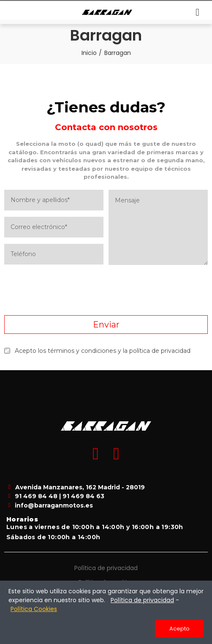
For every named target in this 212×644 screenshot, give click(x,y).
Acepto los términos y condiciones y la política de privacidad (97, 351)
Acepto (179, 629)
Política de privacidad (106, 568)
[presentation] (106, 290)
